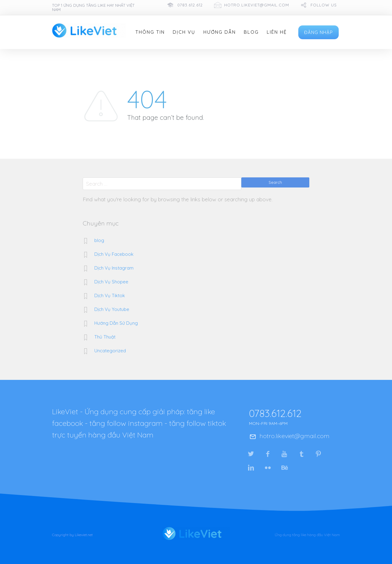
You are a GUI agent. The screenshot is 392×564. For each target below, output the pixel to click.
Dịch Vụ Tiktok (110, 295)
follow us (324, 5)
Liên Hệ (277, 32)
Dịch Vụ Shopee (111, 282)
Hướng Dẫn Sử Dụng (116, 323)
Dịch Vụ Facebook (114, 254)
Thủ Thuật (105, 337)
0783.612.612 (190, 5)
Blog (251, 32)
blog (99, 240)
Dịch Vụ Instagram (114, 268)
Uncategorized (110, 351)
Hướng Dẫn (220, 32)
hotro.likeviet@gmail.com (257, 5)
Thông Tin (150, 32)
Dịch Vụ (184, 32)
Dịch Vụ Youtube (112, 309)
